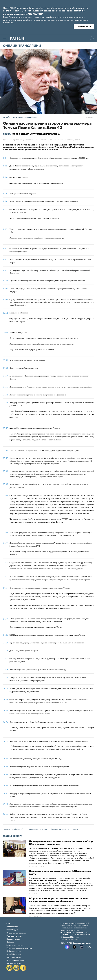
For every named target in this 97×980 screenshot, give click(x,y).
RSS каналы (73, 829)
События (10, 942)
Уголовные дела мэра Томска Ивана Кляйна (36, 134)
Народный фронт (14, 957)
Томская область (66, 140)
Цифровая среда (14, 951)
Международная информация (19, 948)
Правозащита (12, 926)
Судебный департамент (17, 932)
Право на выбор (13, 939)
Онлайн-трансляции (22, 46)
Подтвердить (84, 26)
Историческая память (16, 960)
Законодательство (14, 945)
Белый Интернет (14, 954)
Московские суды (14, 936)
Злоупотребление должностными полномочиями (28, 140)
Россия (77, 140)
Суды (9, 923)
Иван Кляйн (54, 140)
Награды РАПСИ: (14, 963)
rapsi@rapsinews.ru (72, 939)
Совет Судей (12, 929)
